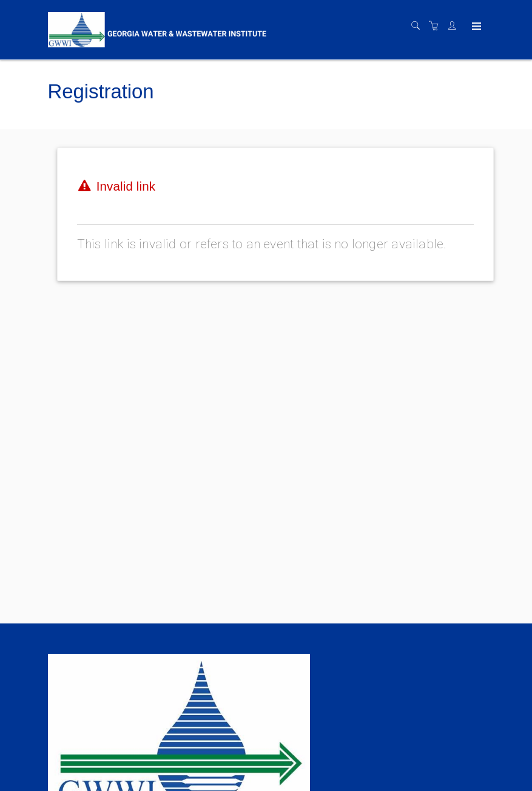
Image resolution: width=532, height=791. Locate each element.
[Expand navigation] (475, 27)
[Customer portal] (455, 26)
